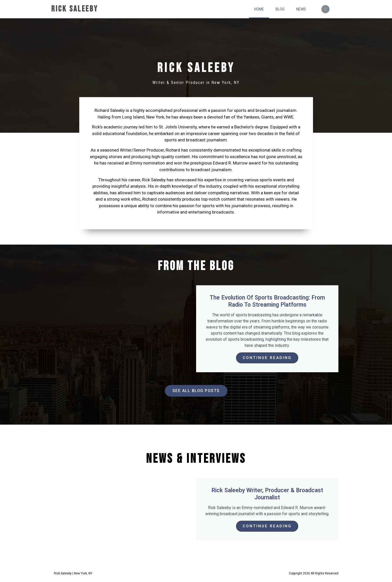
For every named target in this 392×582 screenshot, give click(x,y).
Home (259, 9)
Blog (280, 9)
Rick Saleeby (75, 9)
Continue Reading (267, 358)
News (301, 9)
